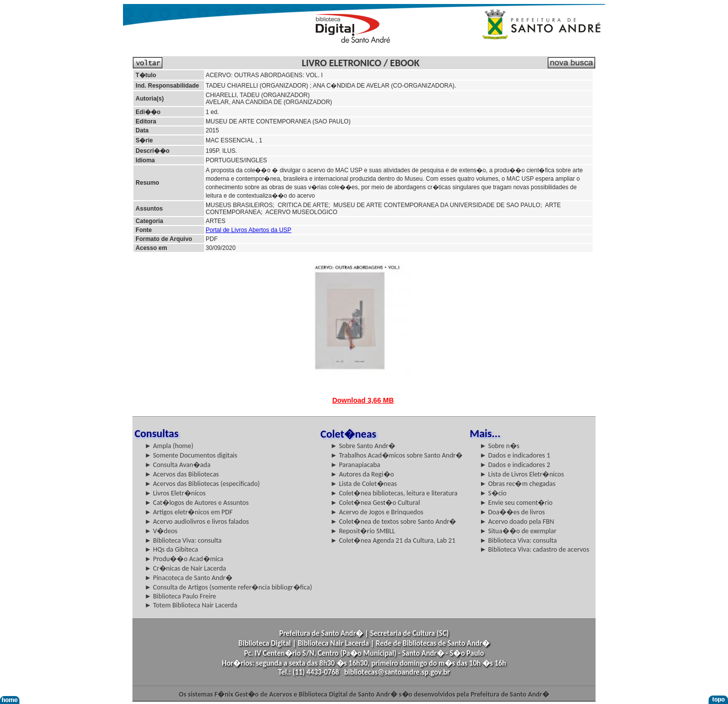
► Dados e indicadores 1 (515, 455)
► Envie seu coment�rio (516, 503)
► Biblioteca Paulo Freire (180, 596)
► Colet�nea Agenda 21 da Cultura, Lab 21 (393, 540)
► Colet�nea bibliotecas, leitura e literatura (394, 493)
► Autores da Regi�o (362, 474)
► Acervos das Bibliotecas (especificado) (202, 484)
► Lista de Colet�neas (364, 484)
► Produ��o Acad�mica (184, 559)
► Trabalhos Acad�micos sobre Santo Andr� (397, 455)
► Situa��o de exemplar (518, 531)
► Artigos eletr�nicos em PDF (188, 512)
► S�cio (493, 493)
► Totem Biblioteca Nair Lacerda (191, 605)
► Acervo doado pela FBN (517, 522)
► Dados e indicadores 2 (515, 465)
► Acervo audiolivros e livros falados (197, 522)
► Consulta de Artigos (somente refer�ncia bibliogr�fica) (228, 587)
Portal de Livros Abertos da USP (248, 230)
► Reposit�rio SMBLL (363, 531)
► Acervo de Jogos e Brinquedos (377, 512)
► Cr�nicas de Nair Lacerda (185, 568)
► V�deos (161, 531)
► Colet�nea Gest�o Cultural (375, 503)
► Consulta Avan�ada (177, 465)
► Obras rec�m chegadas (517, 484)
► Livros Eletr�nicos (175, 493)
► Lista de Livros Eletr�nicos (522, 474)
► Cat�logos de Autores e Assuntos (196, 503)
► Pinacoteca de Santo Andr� (188, 578)
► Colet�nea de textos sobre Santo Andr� (394, 522)
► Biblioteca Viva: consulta (183, 540)
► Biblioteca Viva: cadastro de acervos (534, 549)
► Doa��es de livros (512, 512)
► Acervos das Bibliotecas (182, 474)
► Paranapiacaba (356, 465)
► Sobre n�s (499, 446)
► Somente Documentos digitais (191, 455)
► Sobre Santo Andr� (363, 446)
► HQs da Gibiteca (171, 549)
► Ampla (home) (169, 446)
